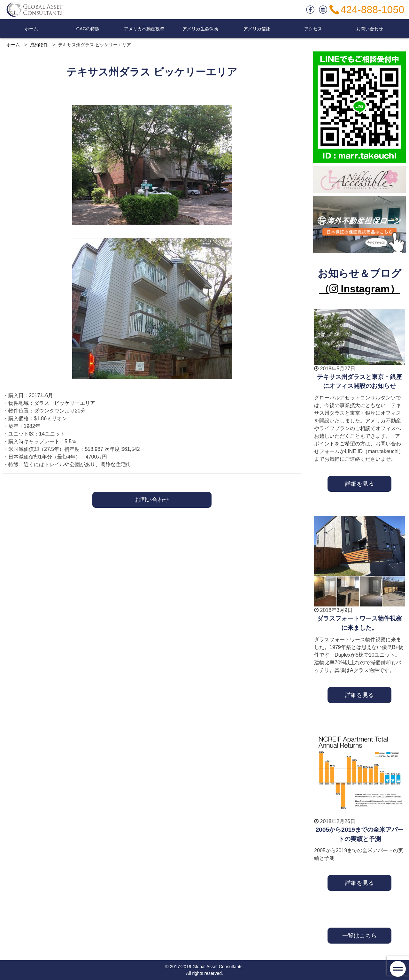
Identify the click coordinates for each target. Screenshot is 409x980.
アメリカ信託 (257, 29)
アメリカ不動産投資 (144, 29)
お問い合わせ (370, 29)
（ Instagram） (360, 289)
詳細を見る (359, 484)
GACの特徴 (88, 29)
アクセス (313, 29)
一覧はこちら (359, 935)
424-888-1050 (372, 10)
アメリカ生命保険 (200, 29)
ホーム (31, 29)
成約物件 (39, 45)
